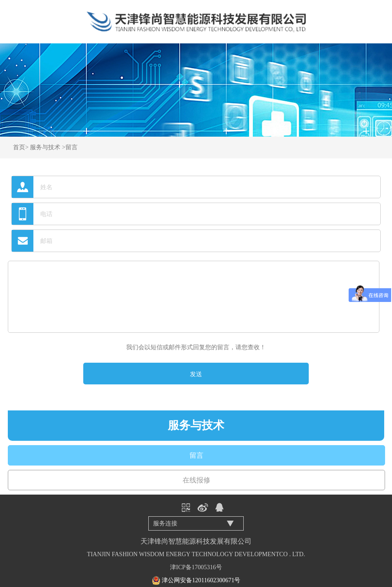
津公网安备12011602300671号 (201, 580)
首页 (19, 147)
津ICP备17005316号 (196, 567)
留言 (72, 147)
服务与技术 (45, 147)
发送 (196, 374)
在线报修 (196, 480)
